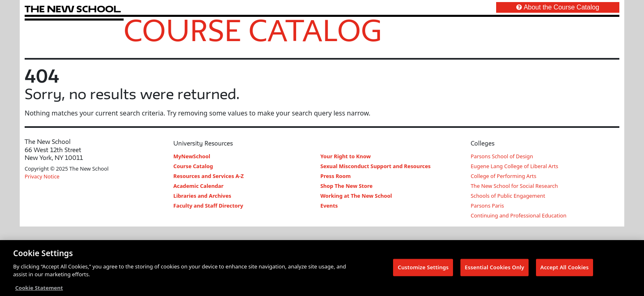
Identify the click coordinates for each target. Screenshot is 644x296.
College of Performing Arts (504, 176)
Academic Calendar (198, 186)
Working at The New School (356, 196)
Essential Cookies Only (495, 268)
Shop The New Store (346, 186)
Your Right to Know (346, 156)
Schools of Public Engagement (508, 196)
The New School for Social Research (514, 186)
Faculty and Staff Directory (208, 206)
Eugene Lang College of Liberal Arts (514, 166)
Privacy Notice (42, 176)
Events (329, 206)
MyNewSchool (192, 156)
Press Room (336, 176)
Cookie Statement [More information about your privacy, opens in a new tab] (39, 288)
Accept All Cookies (565, 268)
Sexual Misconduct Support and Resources (376, 166)
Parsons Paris (487, 206)
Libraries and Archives (202, 196)
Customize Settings (423, 268)
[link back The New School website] (73, 9)
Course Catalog (253, 30)
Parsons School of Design (502, 156)
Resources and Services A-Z (209, 176)
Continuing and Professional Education (519, 215)
